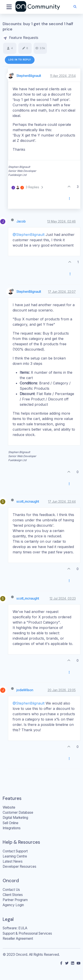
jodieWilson (25, 690)
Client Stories (13, 895)
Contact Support (15, 851)
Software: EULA (15, 928)
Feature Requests (24, 38)
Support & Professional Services (27, 933)
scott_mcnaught (28, 501)
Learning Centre (15, 856)
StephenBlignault (29, 76)
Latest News (13, 861)
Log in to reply (20, 60)
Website (9, 807)
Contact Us (11, 890)
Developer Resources (19, 867)
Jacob (21, 221)
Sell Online (11, 823)
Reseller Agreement (18, 939)
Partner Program (15, 900)
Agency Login (13, 905)
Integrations (12, 828)
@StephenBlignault (29, 235)
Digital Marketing (15, 818)
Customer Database (18, 812)
